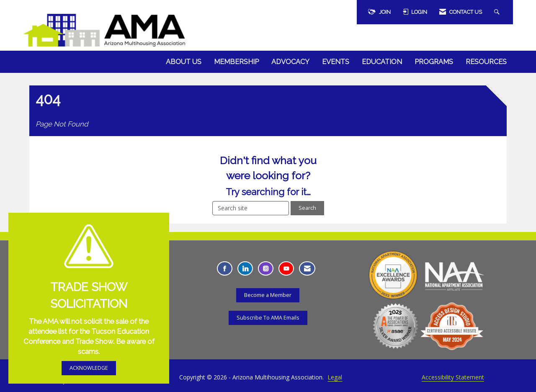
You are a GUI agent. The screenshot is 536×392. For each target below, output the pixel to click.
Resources (486, 62)
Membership (236, 62)
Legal (335, 377)
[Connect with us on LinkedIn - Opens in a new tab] (245, 269)
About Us (184, 62)
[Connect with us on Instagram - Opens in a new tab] (266, 269)
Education (382, 62)
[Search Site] (498, 12)
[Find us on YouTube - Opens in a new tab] (286, 269)
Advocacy (290, 62)
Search (307, 208)
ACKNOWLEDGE (89, 368)
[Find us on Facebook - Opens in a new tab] (225, 269)
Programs (434, 62)
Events (336, 62)
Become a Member (268, 295)
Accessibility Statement (453, 377)
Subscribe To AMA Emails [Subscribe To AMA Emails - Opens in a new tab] (268, 318)
